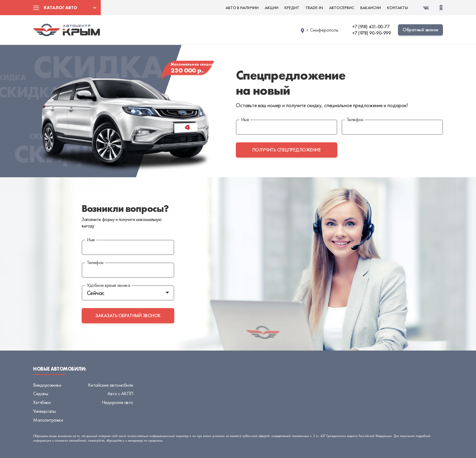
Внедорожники (47, 385)
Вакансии (371, 8)
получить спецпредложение (286, 150)
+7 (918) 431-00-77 (371, 27)
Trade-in (314, 8)
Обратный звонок (420, 30)
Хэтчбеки (42, 402)
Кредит (292, 8)
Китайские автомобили (111, 385)
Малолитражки (48, 420)
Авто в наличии (242, 8)
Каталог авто (60, 8)
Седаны (41, 394)
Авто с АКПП (120, 394)
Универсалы (44, 411)
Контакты (398, 8)
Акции (272, 8)
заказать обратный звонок (128, 316)
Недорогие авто (117, 402)
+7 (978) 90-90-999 (371, 33)
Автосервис (342, 8)
